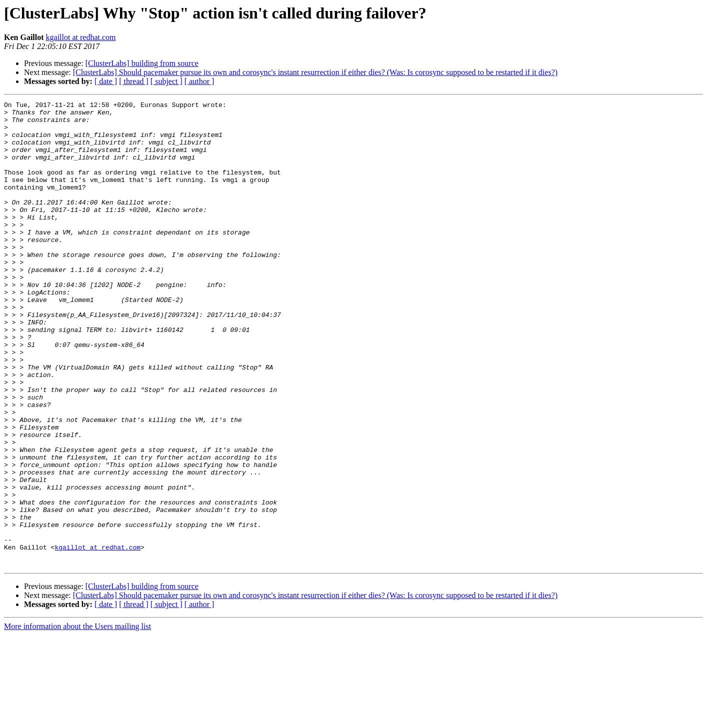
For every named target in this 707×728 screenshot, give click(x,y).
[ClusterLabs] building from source (142, 63)
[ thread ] (134, 81)
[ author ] (199, 81)
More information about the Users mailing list (77, 719)
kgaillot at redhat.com (81, 37)
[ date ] (106, 81)
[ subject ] (166, 81)
